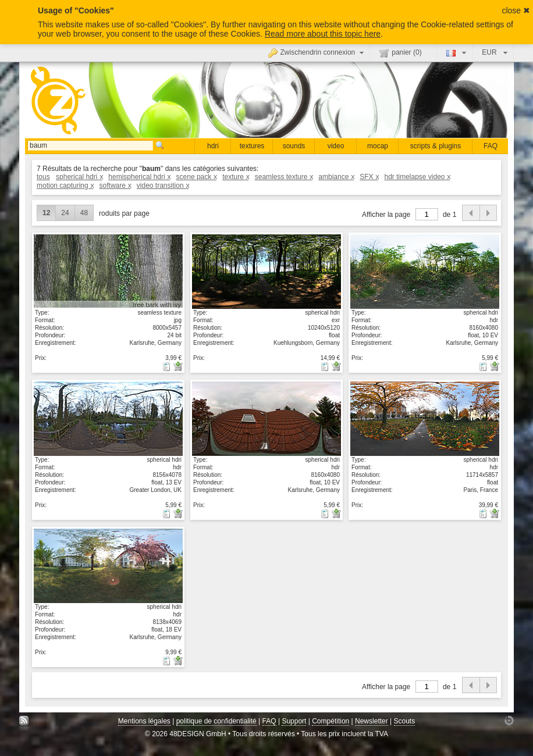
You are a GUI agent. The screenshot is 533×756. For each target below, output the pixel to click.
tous (43, 177)
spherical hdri (79, 177)
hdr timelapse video (417, 177)
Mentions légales (144, 721)
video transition (163, 186)
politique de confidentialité (216, 721)
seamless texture (284, 177)
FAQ (491, 146)
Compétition (331, 721)
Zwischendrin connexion (318, 52)
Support (294, 721)
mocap (378, 146)
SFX (369, 177)
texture (235, 177)
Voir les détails (108, 271)
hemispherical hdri (139, 177)
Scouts (405, 721)
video (336, 146)
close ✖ (516, 10)
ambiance (336, 177)
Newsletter (372, 721)
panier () (400, 53)
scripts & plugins (436, 146)
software (115, 186)
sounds (294, 146)
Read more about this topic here (323, 34)
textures (252, 146)
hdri (213, 146)
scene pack (196, 177)
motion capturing (65, 186)
